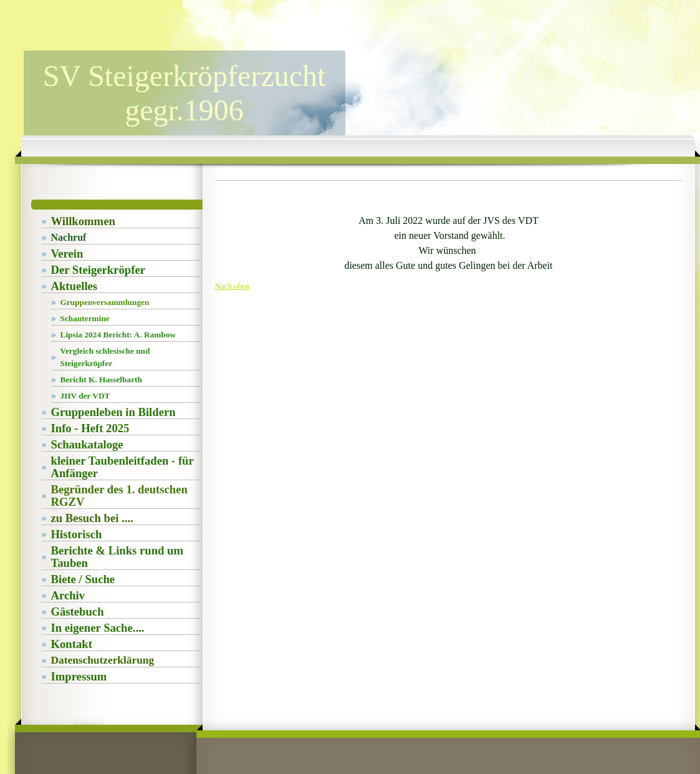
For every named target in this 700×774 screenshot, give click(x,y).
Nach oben (233, 286)
